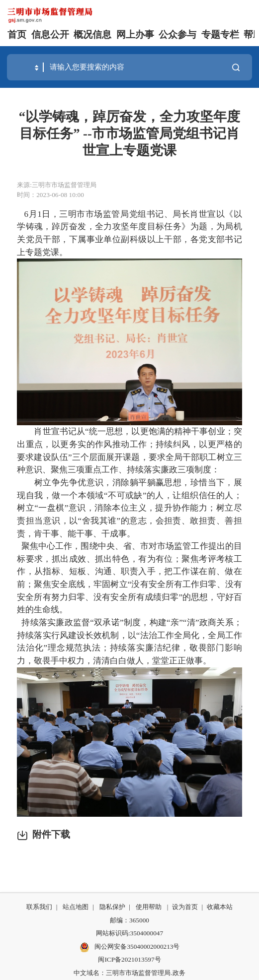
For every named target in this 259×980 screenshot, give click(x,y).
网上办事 (135, 34)
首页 (17, 34)
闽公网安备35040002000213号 (130, 947)
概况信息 (92, 34)
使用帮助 (149, 907)
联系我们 (39, 907)
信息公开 (50, 34)
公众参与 (177, 34)
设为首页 (185, 907)
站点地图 (76, 907)
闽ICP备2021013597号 (129, 959)
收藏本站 (220, 907)
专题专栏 (220, 34)
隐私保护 (112, 907)
